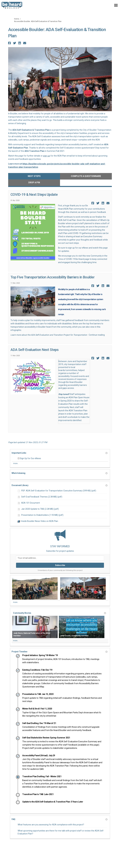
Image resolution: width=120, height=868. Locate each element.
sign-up (47, 156)
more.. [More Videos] (16, 641)
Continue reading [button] (97, 335)
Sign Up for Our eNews (30, 458)
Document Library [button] (60, 485)
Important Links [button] (60, 453)
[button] (10, 43)
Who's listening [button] (60, 473)
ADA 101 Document (31, 503)
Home (17, 19)
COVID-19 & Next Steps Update (34, 195)
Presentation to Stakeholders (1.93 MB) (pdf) (42, 515)
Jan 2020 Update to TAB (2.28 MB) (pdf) (40, 509)
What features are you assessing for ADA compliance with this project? (51, 825)
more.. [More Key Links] (16, 463)
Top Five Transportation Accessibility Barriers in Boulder (52, 277)
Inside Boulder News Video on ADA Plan (40, 521)
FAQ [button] (60, 819)
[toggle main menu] (116, 5)
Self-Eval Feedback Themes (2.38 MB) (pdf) (42, 497)
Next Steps (34, 176)
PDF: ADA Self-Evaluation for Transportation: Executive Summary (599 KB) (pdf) (59, 491)
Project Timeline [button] (60, 652)
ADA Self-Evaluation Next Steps (35, 350)
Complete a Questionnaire (86, 176)
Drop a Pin (34, 183)
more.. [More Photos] (16, 602)
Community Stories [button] (60, 613)
